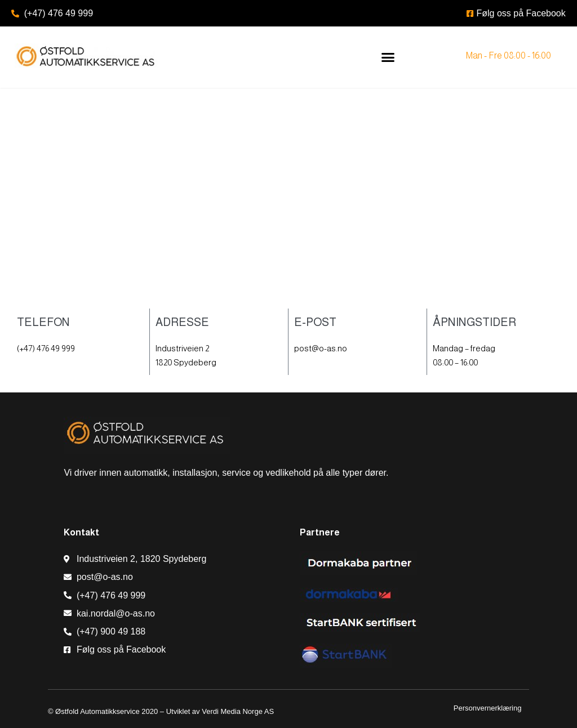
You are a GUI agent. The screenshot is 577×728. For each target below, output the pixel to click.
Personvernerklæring (489, 708)
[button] (388, 57)
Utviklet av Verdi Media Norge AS (220, 711)
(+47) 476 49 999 (46, 348)
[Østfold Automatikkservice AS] (288, 207)
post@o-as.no (321, 348)
